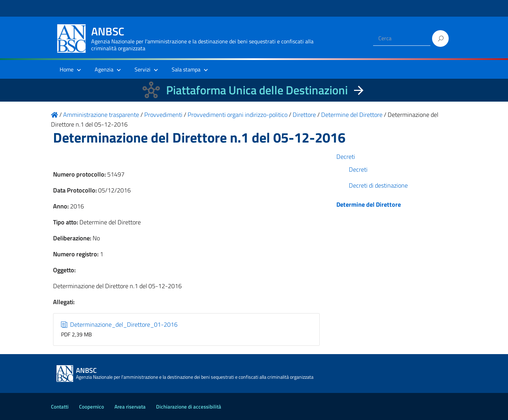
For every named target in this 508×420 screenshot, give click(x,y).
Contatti (60, 407)
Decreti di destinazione (378, 185)
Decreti (346, 157)
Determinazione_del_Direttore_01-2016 (119, 324)
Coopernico (92, 407)
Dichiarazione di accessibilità (189, 407)
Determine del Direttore (369, 204)
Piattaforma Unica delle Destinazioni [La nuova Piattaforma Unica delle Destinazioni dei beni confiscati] (257, 90)
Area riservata (130, 407)
